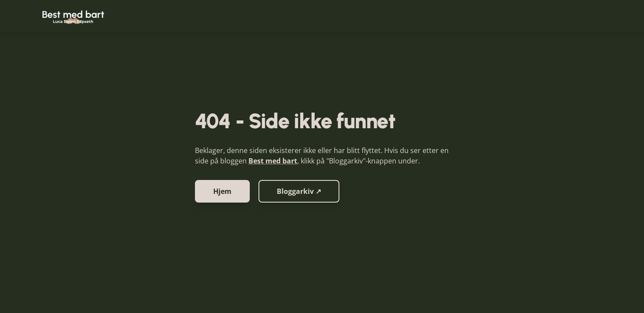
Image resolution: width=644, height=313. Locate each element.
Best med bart (273, 161)
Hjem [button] (222, 191)
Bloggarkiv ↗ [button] (299, 191)
